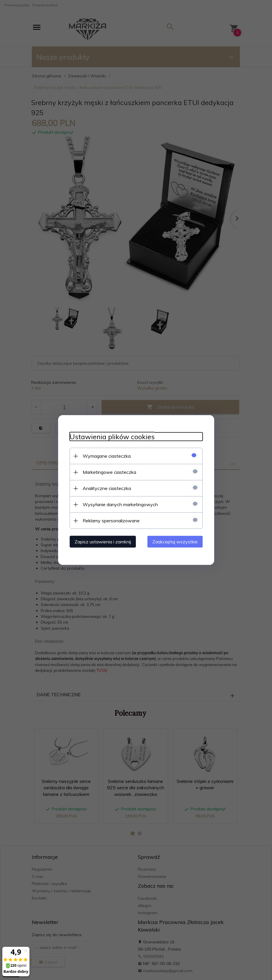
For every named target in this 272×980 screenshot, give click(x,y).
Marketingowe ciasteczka (109, 472)
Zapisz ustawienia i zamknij (103, 542)
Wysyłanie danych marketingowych (120, 504)
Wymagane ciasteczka (107, 456)
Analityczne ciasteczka (107, 488)
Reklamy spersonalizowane (111, 521)
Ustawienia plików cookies (112, 437)
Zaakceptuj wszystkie (175, 542)
